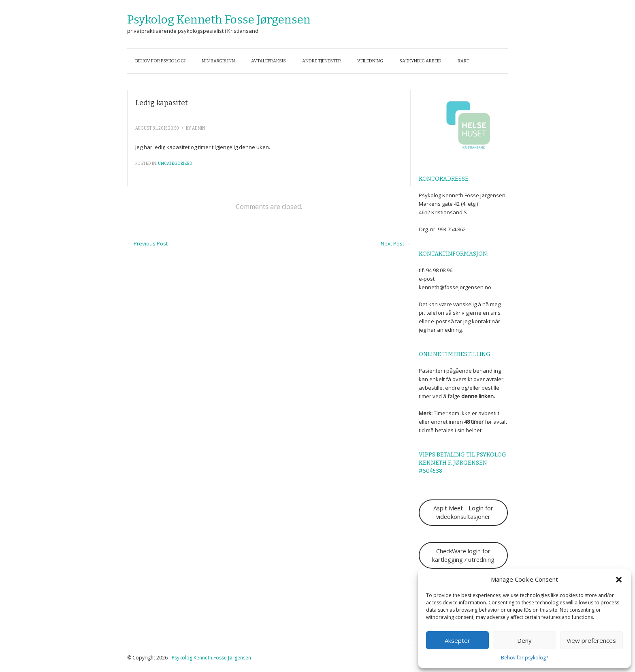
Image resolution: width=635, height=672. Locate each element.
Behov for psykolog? (524, 658)
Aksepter (457, 640)
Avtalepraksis (268, 61)
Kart (463, 61)
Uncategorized (175, 164)
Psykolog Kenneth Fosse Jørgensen (219, 20)
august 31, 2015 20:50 (157, 128)
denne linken (477, 396)
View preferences (591, 640)
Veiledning (370, 61)
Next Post (396, 243)
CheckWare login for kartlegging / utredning (463, 555)
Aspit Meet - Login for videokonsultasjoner (463, 512)
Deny (524, 640)
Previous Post (147, 243)
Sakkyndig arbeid (420, 61)
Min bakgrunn (218, 61)
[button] (619, 580)
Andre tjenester (322, 61)
